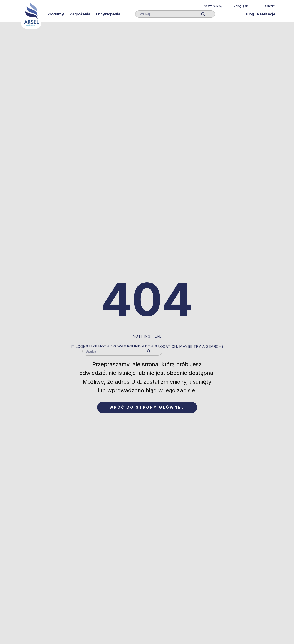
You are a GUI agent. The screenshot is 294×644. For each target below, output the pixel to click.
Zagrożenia (80, 14)
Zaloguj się (241, 6)
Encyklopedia (108, 14)
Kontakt (270, 6)
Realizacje (266, 14)
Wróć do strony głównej (147, 407)
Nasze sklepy (213, 6)
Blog (250, 14)
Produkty (56, 14)
